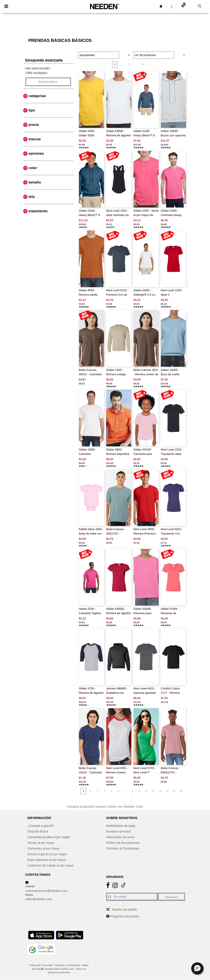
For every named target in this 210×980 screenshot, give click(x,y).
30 (160, 791)
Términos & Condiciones (123, 848)
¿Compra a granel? (41, 826)
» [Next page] (150, 64)
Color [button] (33, 168)
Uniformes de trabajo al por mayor (51, 865)
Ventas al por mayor (41, 843)
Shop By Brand (38, 831)
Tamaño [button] (35, 182)
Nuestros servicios (119, 831)
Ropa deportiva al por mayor (47, 860)
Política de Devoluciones (123, 843)
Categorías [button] (37, 96)
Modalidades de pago (121, 826)
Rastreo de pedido (124, 910)
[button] (161, 6)
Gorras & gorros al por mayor (47, 854)
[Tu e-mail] (132, 897)
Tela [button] (32, 197)
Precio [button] (34, 125)
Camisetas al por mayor (44, 848)
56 (143, 64)
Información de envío (121, 837)
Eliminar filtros (48, 82)
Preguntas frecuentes (124, 916)
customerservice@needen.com (46, 891)
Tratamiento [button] (38, 211)
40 (167, 791)
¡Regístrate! (171, 897)
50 (174, 791)
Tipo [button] (32, 110)
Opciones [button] (36, 153)
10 (146, 791)
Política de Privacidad (41, 965)
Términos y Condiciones (68, 965)
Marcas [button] (35, 139)
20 (153, 791)
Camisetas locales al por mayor (49, 837)
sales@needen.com (39, 899)
